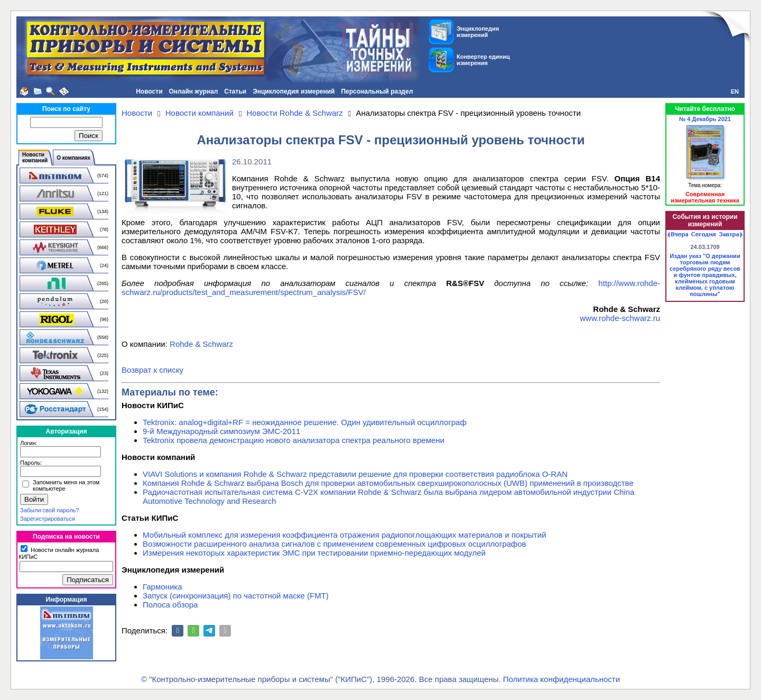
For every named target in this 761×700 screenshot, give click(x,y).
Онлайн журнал (194, 91)
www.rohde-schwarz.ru (620, 318)
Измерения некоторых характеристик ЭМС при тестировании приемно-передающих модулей (314, 553)
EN (735, 91)
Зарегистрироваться (48, 519)
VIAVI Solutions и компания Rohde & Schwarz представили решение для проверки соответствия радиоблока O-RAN (355, 474)
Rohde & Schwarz (201, 344)
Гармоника (163, 587)
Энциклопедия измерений (294, 91)
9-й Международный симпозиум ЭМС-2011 (221, 431)
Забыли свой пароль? (49, 510)
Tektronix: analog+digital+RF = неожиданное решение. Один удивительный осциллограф (305, 422)
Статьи (235, 91)
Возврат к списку (152, 370)
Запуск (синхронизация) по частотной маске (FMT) (236, 596)
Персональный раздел (377, 91)
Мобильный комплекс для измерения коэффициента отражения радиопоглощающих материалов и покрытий (345, 535)
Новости (149, 91)
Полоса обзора (170, 605)
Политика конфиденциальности (562, 679)
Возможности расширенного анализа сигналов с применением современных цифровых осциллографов (335, 544)
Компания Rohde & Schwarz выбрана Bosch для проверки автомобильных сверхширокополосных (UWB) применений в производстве (388, 483)
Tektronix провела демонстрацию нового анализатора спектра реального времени (294, 440)
